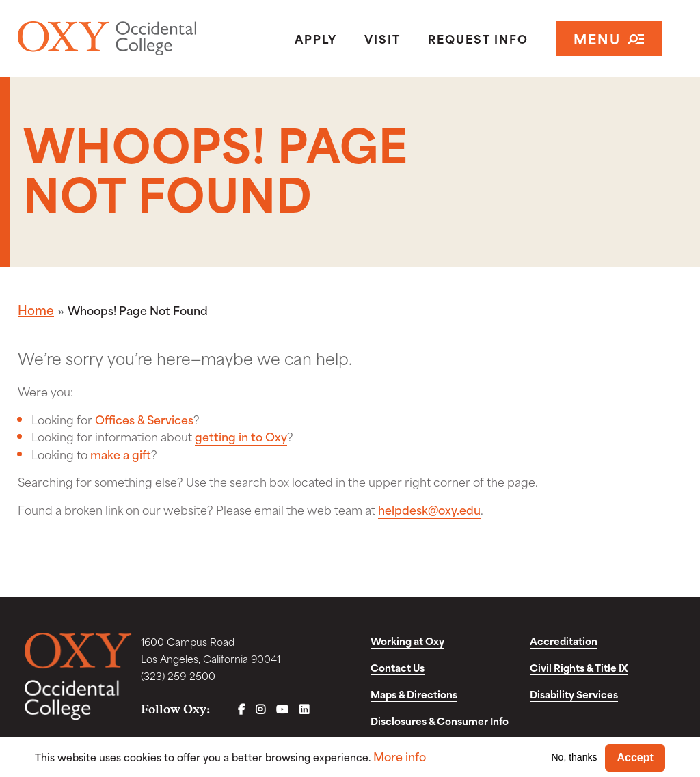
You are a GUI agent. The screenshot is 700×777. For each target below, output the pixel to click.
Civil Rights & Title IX (579, 667)
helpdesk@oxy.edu (429, 509)
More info (400, 756)
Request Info (478, 38)
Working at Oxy (407, 641)
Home (36, 310)
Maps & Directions (414, 694)
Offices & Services (144, 419)
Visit (382, 38)
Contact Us (398, 667)
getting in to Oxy (241, 436)
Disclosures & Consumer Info (440, 721)
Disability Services (574, 694)
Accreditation (564, 641)
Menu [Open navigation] (609, 38)
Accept (635, 758)
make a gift (121, 454)
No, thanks (575, 757)
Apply (316, 38)
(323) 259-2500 (178, 676)
